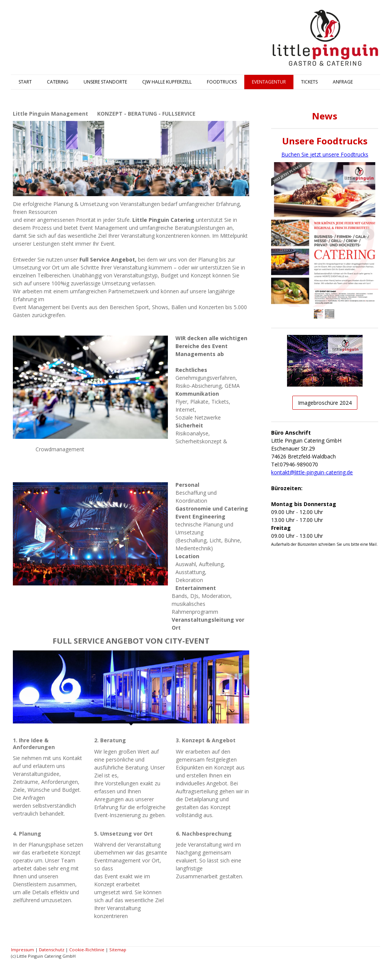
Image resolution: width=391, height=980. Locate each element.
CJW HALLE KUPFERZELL (167, 82)
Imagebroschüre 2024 (325, 403)
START (25, 82)
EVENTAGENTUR (269, 82)
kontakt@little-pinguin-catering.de (312, 472)
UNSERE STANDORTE (105, 82)
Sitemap (118, 950)
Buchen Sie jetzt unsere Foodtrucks (325, 154)
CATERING (58, 82)
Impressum (22, 950)
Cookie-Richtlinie (87, 950)
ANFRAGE (343, 82)
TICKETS (309, 82)
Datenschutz (52, 950)
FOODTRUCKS (222, 82)
